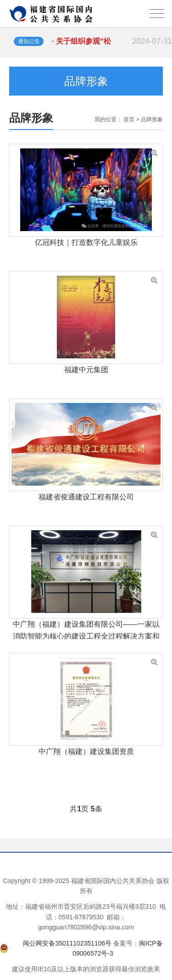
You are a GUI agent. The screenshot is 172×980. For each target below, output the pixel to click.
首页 (129, 119)
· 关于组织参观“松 (112, 41)
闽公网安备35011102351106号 (67, 943)
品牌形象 (152, 119)
